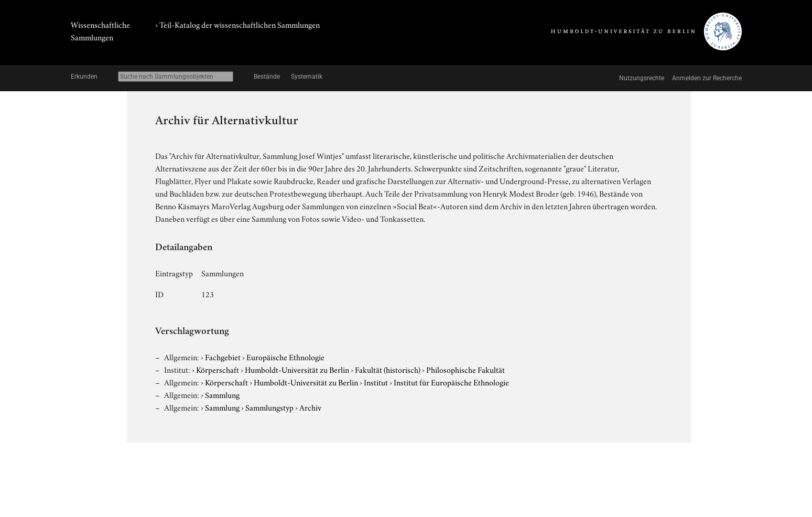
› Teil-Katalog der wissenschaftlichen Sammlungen (237, 24)
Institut (376, 382)
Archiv (310, 407)
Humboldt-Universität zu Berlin (297, 369)
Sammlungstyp (269, 407)
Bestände (267, 77)
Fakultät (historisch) (388, 369)
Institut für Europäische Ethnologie (451, 382)
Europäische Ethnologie (285, 357)
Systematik (307, 77)
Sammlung (222, 394)
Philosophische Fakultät (465, 369)
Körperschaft (218, 369)
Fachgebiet (223, 357)
